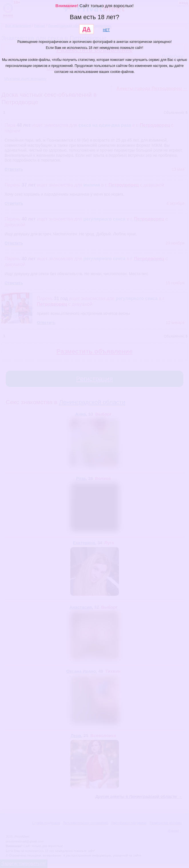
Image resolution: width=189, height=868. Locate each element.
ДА (86, 29)
